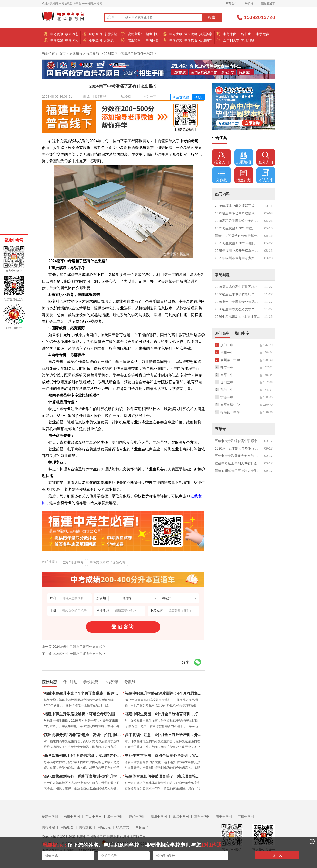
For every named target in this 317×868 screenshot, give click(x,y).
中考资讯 (57, 34)
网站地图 (67, 827)
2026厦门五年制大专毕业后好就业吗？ (238, 448)
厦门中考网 (137, 816)
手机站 (249, 3)
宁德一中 (227, 397)
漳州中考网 (159, 816)
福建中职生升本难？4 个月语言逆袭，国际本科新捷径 (83, 693)
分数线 (109, 40)
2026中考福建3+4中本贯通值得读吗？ (238, 317)
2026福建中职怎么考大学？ (235, 309)
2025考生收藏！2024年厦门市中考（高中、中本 (238, 243)
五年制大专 (231, 40)
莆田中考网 (94, 816)
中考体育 (229, 34)
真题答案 (206, 34)
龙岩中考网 (181, 816)
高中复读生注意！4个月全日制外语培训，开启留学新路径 (164, 735)
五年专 (220, 429)
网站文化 (85, 827)
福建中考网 (50, 816)
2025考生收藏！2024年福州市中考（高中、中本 (238, 228)
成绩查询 (95, 34)
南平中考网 (224, 816)
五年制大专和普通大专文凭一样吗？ (238, 456)
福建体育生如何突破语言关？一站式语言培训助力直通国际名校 (164, 776)
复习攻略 (191, 34)
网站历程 (104, 827)
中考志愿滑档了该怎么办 (108, 562)
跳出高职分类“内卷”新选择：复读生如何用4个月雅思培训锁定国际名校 (83, 735)
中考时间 (72, 40)
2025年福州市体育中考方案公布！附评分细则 (238, 258)
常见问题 (248, 40)
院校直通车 (268, 3)
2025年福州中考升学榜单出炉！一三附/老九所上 (238, 251)
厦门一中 (227, 345)
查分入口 (266, 158)
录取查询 (95, 40)
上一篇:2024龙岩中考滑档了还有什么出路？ (74, 647)
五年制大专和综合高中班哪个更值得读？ (238, 441)
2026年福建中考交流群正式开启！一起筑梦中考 (238, 206)
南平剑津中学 (230, 405)
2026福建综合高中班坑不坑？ (236, 287)
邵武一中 (227, 390)
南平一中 (227, 375)
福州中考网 (72, 816)
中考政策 (57, 40)
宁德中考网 (246, 816)
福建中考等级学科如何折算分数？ (238, 236)
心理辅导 (206, 40)
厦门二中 (227, 382)
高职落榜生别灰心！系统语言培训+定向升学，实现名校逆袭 (83, 776)
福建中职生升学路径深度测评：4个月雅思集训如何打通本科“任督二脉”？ (164, 693)
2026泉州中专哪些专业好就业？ (238, 302)
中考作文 (176, 40)
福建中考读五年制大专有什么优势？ (238, 463)
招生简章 (134, 40)
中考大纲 (176, 34)
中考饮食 (191, 40)
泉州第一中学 (230, 360)
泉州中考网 (115, 816)
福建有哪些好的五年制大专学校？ (238, 471)
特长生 (246, 34)
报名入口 (222, 158)
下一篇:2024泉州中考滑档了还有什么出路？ (74, 654)
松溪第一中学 (230, 412)
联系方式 (123, 827)
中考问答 (152, 40)
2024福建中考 (73, 562)
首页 (62, 54)
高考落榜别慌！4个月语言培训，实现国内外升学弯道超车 (83, 756)
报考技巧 (93, 54)
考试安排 (266, 176)
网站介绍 (48, 827)
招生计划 (152, 34)
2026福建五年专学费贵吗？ (235, 294)
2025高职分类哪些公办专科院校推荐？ (238, 221)
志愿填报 (110, 34)
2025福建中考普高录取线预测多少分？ (238, 213)
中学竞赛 (263, 34)
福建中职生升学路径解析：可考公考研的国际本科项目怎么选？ (83, 714)
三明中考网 (202, 816)
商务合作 (231, 3)
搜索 (212, 17)
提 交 (277, 855)
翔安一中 (227, 367)
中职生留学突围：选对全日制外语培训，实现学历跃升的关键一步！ (164, 756)
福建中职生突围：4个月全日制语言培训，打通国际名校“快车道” (164, 714)
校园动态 (72, 34)
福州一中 (227, 353)
